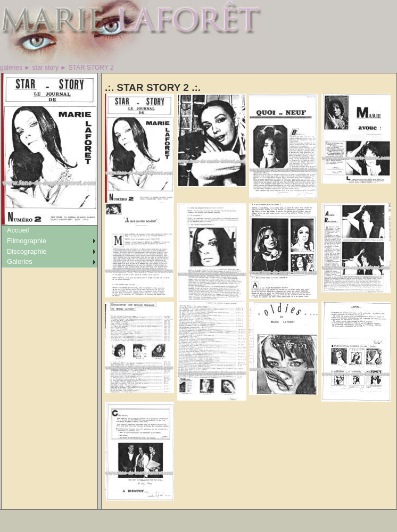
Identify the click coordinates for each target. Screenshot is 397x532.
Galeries (20, 261)
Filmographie (27, 241)
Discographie (27, 251)
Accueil (18, 230)
